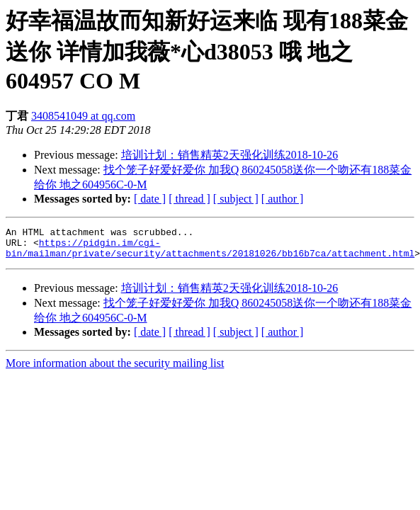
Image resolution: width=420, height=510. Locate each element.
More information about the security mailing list (115, 369)
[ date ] (150, 199)
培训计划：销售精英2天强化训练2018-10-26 (230, 155)
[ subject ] (236, 199)
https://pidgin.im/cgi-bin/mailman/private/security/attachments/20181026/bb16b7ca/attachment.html (210, 253)
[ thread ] (189, 199)
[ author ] (283, 199)
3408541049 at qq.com (83, 116)
